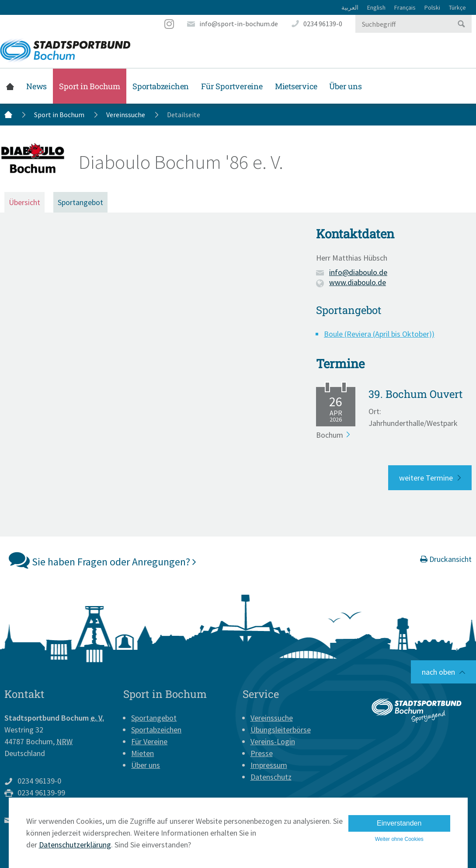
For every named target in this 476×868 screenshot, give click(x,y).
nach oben (438, 672)
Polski (432, 7)
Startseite (10, 86)
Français (405, 7)
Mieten (142, 753)
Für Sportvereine (232, 86)
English (376, 7)
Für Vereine (149, 741)
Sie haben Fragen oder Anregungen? (102, 560)
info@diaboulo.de (358, 272)
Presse (262, 753)
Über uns (345, 86)
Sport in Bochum (90, 86)
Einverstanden (399, 823)
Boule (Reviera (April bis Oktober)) (379, 334)
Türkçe (457, 7)
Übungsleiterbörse (281, 730)
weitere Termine (426, 478)
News (36, 86)
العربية (350, 7)
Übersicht (24, 202)
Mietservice (296, 86)
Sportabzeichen (161, 86)
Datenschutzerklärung (75, 845)
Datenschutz (271, 777)
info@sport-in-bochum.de (239, 24)
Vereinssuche (126, 115)
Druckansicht (446, 559)
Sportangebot (80, 202)
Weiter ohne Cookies (399, 839)
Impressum (269, 765)
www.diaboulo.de (358, 282)
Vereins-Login (273, 741)
